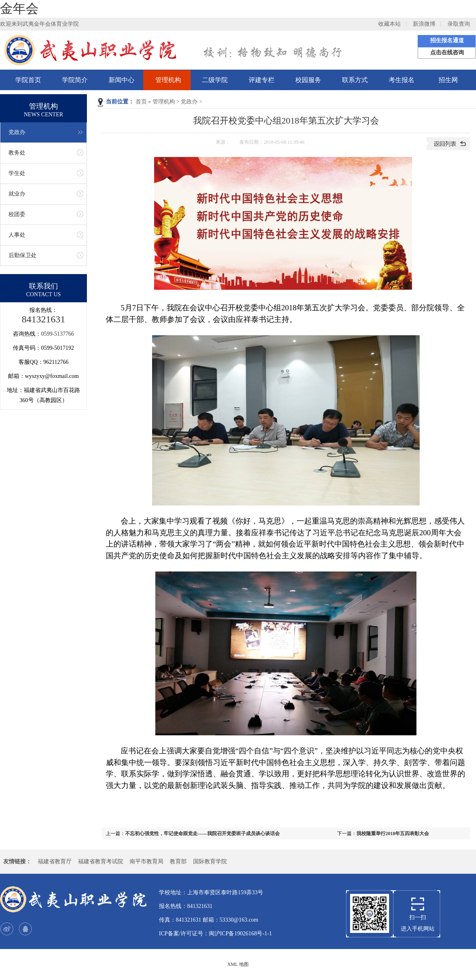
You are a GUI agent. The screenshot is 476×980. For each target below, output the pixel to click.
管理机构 (168, 80)
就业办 (17, 194)
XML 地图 (238, 964)
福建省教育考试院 (101, 861)
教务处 (17, 153)
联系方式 (355, 80)
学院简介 (75, 80)
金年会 (19, 8)
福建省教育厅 (55, 861)
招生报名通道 (447, 40)
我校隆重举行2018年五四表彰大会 (393, 834)
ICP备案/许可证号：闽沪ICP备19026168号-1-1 (215, 934)
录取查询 (459, 24)
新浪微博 (424, 24)
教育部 (178, 861)
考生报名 (402, 80)
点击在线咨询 (447, 53)
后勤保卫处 (23, 255)
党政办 (189, 102)
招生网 (448, 80)
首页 (141, 102)
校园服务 (308, 80)
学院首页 (28, 80)
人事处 (17, 235)
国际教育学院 (210, 861)
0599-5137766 (58, 334)
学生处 (17, 173)
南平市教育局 (146, 861)
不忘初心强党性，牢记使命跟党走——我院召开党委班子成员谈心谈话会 (202, 834)
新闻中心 (122, 80)
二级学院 (215, 80)
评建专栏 (262, 80)
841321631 (43, 319)
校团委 (17, 214)
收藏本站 (389, 24)
